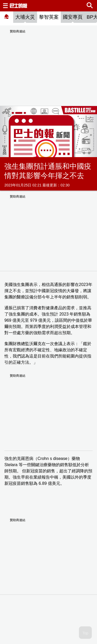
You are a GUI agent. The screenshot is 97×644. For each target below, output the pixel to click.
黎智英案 (49, 17)
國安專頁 (73, 17)
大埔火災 (25, 17)
